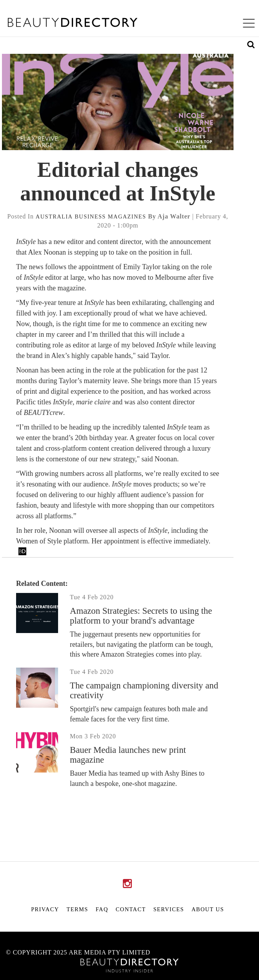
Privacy (45, 909)
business (90, 217)
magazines (127, 217)
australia (54, 217)
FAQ (102, 909)
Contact (131, 909)
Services (169, 909)
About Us (208, 909)
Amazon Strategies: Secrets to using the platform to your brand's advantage (141, 616)
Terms (78, 909)
